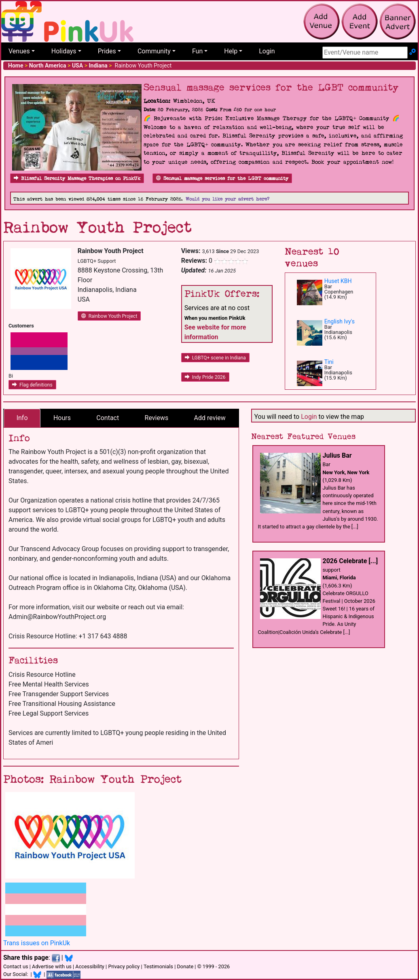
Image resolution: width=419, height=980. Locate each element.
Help (231, 51)
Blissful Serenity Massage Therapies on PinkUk (77, 178)
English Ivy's (340, 321)
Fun (197, 51)
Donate (185, 966)
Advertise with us (52, 966)
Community (154, 51)
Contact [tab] (108, 418)
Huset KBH (338, 281)
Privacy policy (124, 966)
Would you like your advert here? (227, 199)
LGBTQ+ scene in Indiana (215, 358)
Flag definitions (32, 385)
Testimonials (158, 966)
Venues (19, 51)
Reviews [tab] (157, 418)
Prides (107, 51)
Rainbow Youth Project (109, 316)
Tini (329, 362)
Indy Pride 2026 (205, 377)
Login (267, 51)
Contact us (16, 966)
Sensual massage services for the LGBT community (222, 178)
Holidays (64, 51)
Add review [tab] (210, 418)
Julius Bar (337, 455)
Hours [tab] (62, 418)
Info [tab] (22, 418)
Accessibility (90, 966)
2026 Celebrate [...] (350, 561)
